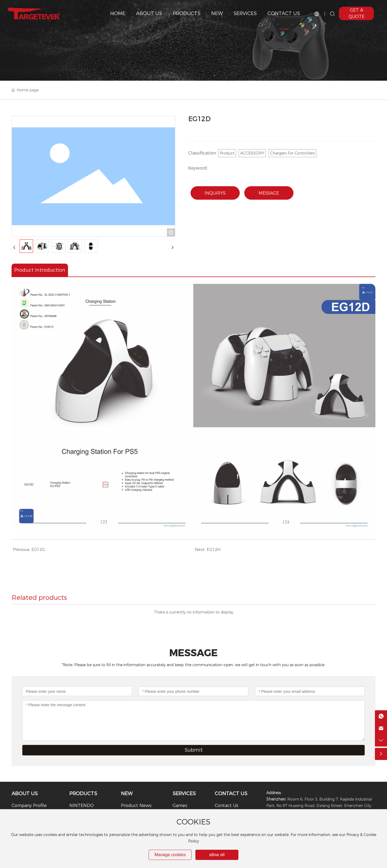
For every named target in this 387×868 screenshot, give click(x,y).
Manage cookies (170, 855)
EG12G (38, 549)
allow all (217, 855)
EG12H (214, 549)
